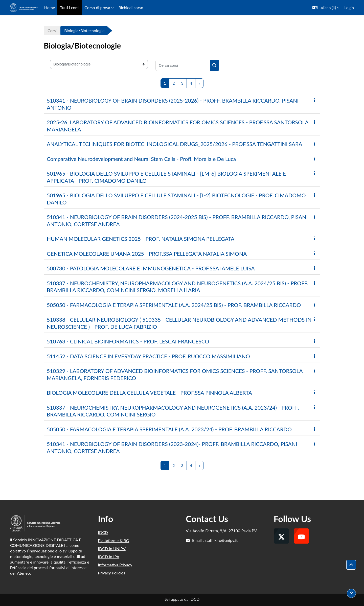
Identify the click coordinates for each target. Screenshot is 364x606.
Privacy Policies (112, 573)
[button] (326, 8)
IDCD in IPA (109, 557)
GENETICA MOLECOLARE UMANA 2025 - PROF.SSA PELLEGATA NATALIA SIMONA (147, 254)
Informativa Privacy (115, 565)
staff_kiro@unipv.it (221, 540)
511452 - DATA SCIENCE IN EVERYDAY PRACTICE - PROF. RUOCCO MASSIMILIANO (148, 356)
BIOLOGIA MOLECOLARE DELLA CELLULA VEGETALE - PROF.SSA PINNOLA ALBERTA (149, 393)
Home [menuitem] (50, 7)
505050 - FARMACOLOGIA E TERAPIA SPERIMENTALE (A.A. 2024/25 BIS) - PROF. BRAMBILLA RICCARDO (174, 305)
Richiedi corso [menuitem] (131, 7)
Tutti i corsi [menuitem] (70, 7)
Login (349, 7)
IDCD (103, 532)
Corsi (52, 30)
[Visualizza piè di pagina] (351, 593)
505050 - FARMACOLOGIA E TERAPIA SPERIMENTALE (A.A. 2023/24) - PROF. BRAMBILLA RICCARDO (169, 429)
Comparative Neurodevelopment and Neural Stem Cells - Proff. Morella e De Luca (141, 159)
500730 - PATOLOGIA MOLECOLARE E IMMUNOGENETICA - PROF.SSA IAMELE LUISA (151, 268)
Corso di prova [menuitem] (97, 7)
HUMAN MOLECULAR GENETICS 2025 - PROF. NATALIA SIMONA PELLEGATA (141, 239)
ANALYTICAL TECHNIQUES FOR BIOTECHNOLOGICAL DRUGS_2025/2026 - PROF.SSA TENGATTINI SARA (174, 144)
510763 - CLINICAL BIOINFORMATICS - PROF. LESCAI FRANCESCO (128, 341)
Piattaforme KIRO (114, 540)
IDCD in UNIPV (112, 549)
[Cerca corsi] (183, 65)
